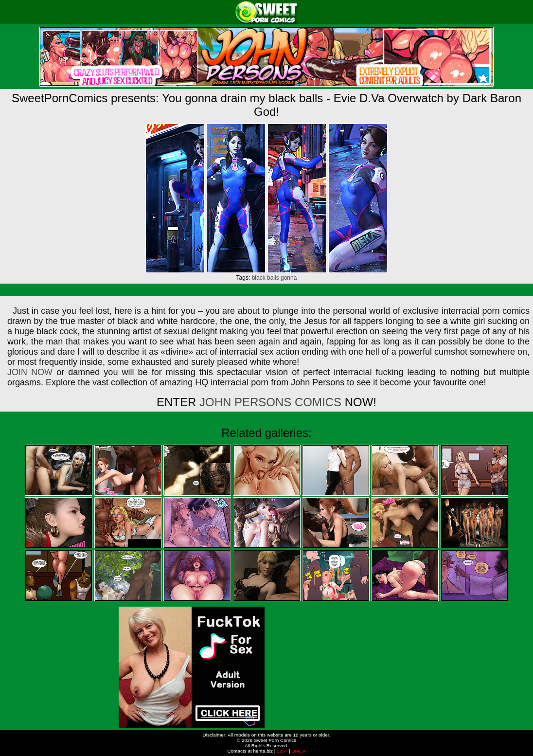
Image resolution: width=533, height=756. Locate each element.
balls (273, 278)
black (259, 278)
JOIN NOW (30, 372)
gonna (289, 278)
